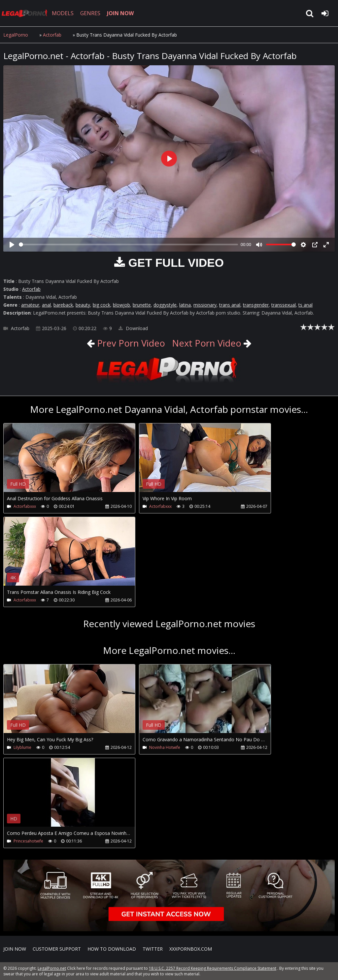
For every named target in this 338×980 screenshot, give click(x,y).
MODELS (64, 13)
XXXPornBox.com (191, 949)
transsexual (284, 305)
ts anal (305, 305)
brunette (142, 305)
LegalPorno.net (26, 13)
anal (46, 305)
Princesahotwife (28, 841)
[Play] (12, 245)
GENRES (91, 13)
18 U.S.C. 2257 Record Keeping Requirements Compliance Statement (213, 968)
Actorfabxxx (25, 506)
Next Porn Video (207, 343)
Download (133, 328)
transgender (256, 305)
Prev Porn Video (129, 343)
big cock (101, 305)
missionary (205, 305)
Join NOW (15, 949)
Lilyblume (22, 747)
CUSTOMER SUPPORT (57, 949)
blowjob (121, 305)
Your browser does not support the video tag (73, 462)
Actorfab (52, 35)
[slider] (128, 245)
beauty (83, 305)
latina (185, 305)
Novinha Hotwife (154, 747)
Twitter (153, 949)
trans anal (230, 305)
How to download (112, 949)
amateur (30, 305)
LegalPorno (16, 35)
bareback (63, 305)
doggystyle (165, 305)
